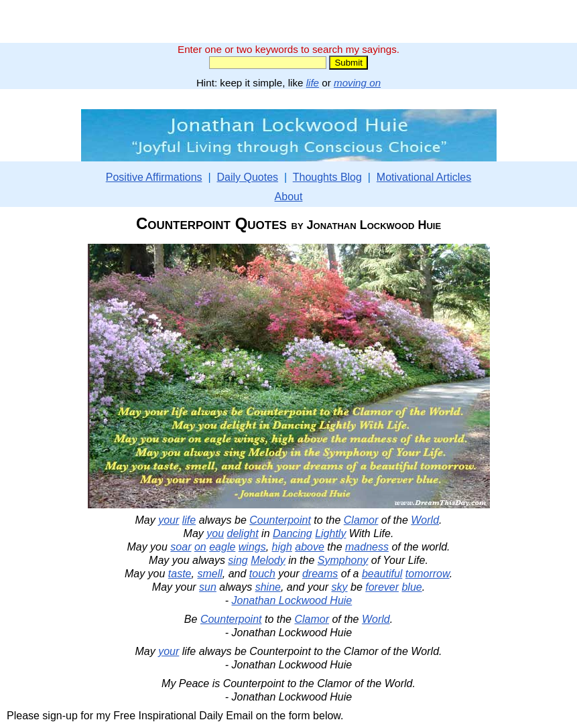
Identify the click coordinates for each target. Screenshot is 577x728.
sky (340, 587)
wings (252, 547)
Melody (268, 560)
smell (209, 574)
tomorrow (428, 574)
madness (367, 547)
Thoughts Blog (327, 177)
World (425, 520)
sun (208, 587)
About (289, 197)
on (200, 547)
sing (238, 560)
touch (262, 574)
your (169, 520)
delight (243, 533)
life (313, 83)
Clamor (361, 520)
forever (382, 587)
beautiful (382, 574)
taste (180, 574)
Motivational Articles (424, 177)
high (282, 547)
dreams (320, 574)
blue (411, 587)
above (310, 547)
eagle (222, 547)
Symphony (343, 560)
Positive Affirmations (154, 177)
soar (181, 547)
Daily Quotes (247, 177)
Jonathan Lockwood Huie (292, 600)
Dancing (293, 533)
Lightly (330, 533)
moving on (357, 83)
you (215, 533)
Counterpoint (280, 520)
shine (268, 587)
